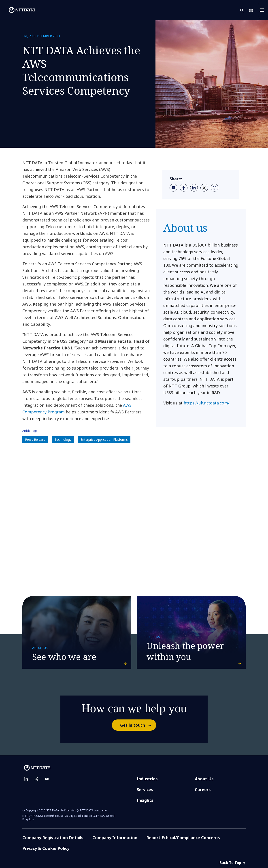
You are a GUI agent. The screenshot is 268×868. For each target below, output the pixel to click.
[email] (173, 188)
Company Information (115, 838)
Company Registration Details (53, 838)
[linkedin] (194, 188)
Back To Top (233, 863)
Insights (145, 800)
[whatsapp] (215, 188)
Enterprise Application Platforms (104, 439)
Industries (147, 779)
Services (145, 789)
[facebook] (184, 188)
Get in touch (138, 725)
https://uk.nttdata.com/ (207, 403)
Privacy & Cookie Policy (46, 848)
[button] (245, 10)
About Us (204, 779)
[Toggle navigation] (263, 10)
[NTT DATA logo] (18, 10)
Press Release (35, 439)
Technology (63, 439)
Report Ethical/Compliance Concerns (183, 838)
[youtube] (47, 779)
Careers (203, 789)
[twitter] (204, 188)
